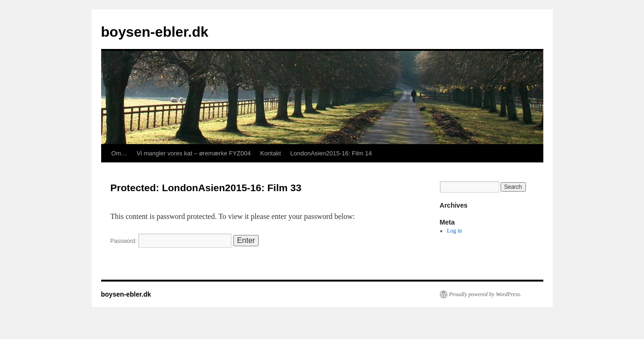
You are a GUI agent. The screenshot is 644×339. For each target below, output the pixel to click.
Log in (454, 231)
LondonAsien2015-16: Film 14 (331, 153)
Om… (119, 153)
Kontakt (270, 153)
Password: (171, 241)
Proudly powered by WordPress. (485, 294)
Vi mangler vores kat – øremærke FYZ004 (194, 153)
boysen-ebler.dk (155, 32)
